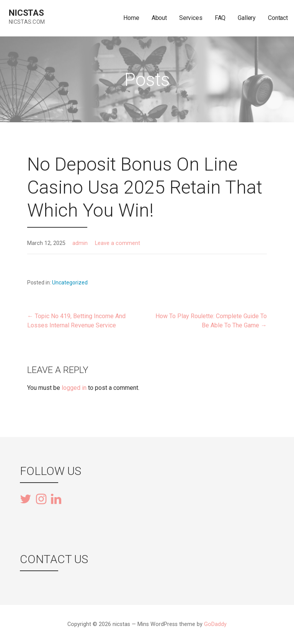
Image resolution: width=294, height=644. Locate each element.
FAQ (220, 18)
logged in (74, 388)
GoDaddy (215, 624)
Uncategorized (70, 283)
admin (80, 243)
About (159, 18)
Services (191, 18)
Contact (278, 18)
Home (131, 18)
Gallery (247, 18)
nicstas (26, 13)
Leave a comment (118, 243)
